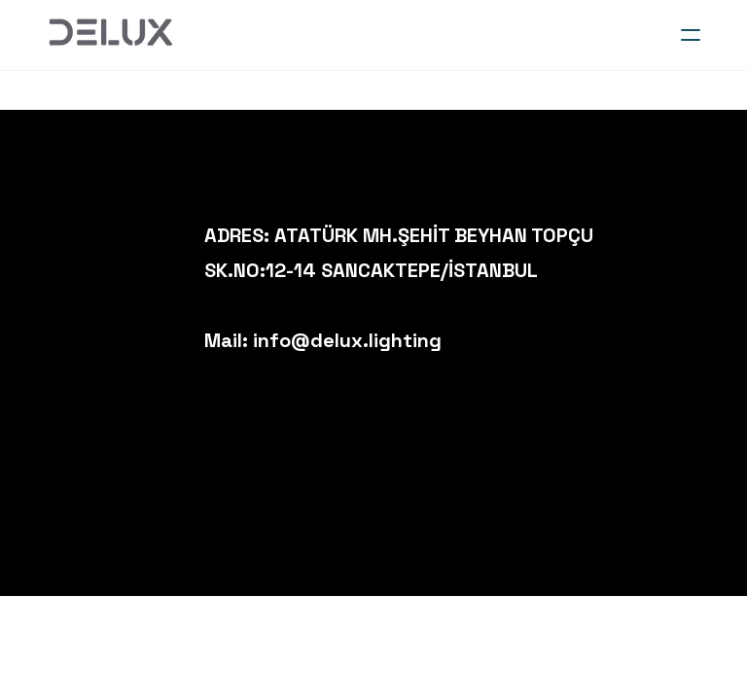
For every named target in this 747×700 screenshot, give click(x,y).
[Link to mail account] (723, 238)
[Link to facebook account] (660, 238)
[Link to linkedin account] (692, 238)
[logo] (109, 35)
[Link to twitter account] (629, 272)
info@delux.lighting (347, 340)
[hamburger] (691, 35)
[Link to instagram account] (629, 238)
